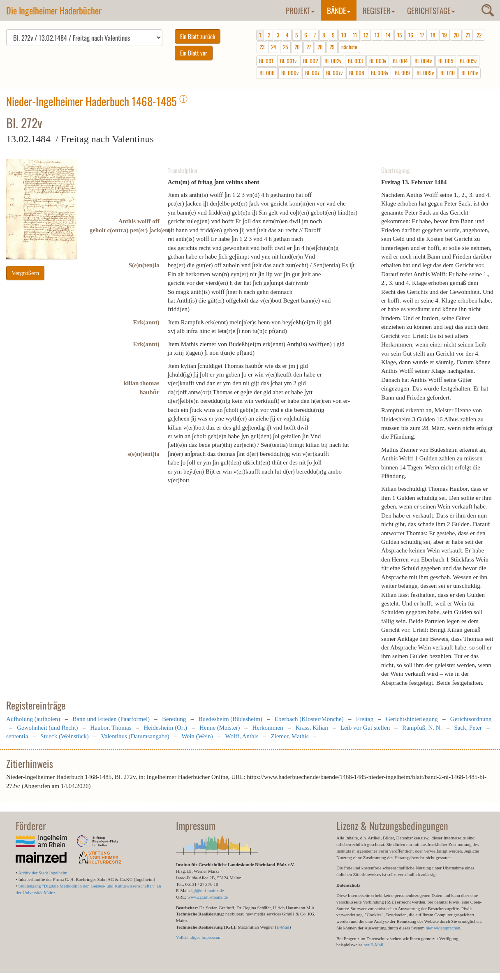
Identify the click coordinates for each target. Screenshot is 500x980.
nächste (349, 47)
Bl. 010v (470, 73)
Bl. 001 (266, 61)
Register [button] (379, 10)
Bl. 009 (402, 73)
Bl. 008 (357, 73)
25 (285, 47)
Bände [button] (339, 10)
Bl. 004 (400, 61)
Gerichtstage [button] (431, 10)
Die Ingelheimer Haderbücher (54, 10)
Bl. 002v (333, 61)
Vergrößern (25, 273)
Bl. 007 (312, 73)
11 (355, 35)
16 (411, 35)
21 (468, 35)
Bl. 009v (425, 73)
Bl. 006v (290, 73)
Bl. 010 (448, 73)
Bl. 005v (468, 61)
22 (479, 35)
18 (433, 35)
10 (344, 35)
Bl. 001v (288, 61)
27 (309, 47)
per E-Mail (373, 945)
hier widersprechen (443, 928)
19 (444, 35)
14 (388, 35)
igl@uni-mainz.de (207, 890)
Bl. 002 (310, 61)
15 (399, 35)
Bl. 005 (446, 61)
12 (366, 35)
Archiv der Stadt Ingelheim (43, 873)
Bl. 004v (423, 61)
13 (377, 35)
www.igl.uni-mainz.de (208, 897)
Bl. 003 (355, 61)
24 (274, 47)
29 (332, 47)
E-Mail (283, 927)
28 (320, 47)
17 (422, 35)
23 (262, 47)
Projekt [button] (300, 10)
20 (456, 35)
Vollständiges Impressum (199, 937)
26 (297, 47)
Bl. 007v (334, 73)
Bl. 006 (267, 73)
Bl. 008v (380, 73)
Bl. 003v (378, 61)
